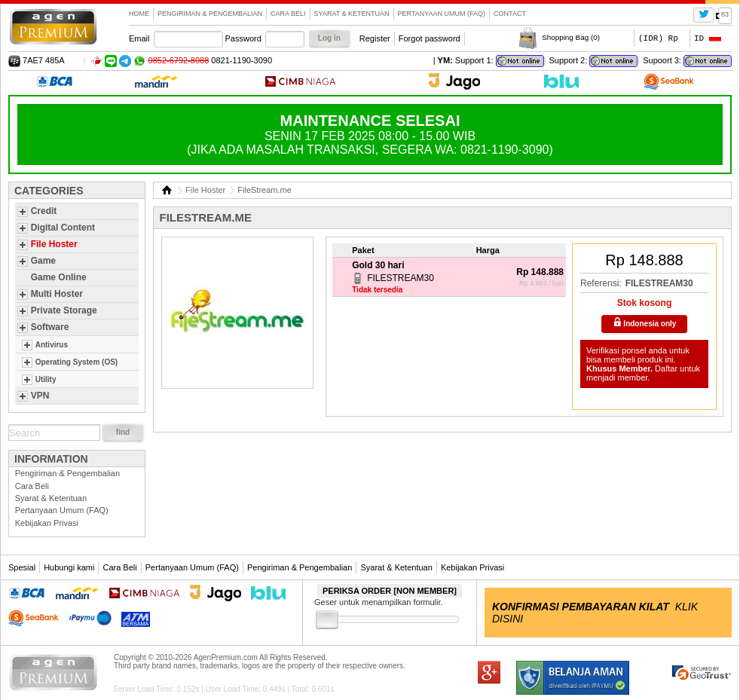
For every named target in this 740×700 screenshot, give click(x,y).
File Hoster (54, 244)
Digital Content (63, 228)
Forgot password (430, 38)
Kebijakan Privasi (47, 523)
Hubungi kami (69, 567)
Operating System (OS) (76, 362)
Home (139, 14)
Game (43, 261)
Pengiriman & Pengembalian (210, 14)
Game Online (59, 277)
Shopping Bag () (571, 37)
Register (375, 38)
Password (243, 38)
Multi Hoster (57, 294)
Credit (44, 211)
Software (50, 327)
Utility (46, 379)
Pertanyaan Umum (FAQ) (442, 14)
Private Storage (64, 310)
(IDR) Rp (658, 38)
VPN (40, 396)
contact (510, 14)
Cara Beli (288, 14)
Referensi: (601, 283)
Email (139, 38)
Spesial (22, 567)
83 (725, 14)
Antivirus (52, 345)
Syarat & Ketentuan (352, 14)
